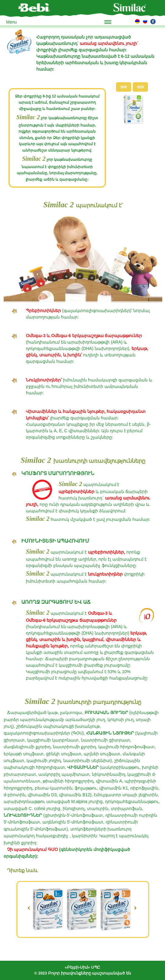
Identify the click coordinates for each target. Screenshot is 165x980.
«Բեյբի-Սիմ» (77, 967)
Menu (11, 22)
